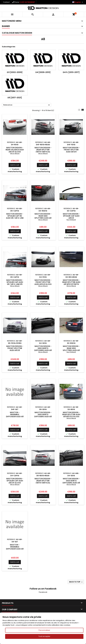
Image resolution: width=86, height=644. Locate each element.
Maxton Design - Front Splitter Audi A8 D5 (15, 348)
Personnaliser (44, 630)
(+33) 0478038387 (27, 2)
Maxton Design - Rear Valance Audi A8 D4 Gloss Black (15, 151)
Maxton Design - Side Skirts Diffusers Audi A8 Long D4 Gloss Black (71, 483)
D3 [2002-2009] (15, 72)
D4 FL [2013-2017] (71, 72)
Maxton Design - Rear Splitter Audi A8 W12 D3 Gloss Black (71, 415)
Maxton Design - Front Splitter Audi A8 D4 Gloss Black (43, 283)
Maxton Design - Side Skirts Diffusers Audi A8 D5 (43, 415)
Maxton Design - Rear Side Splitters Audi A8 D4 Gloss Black (43, 217)
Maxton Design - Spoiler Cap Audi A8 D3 (71, 216)
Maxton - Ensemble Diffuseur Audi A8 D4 (15, 548)
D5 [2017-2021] (15, 98)
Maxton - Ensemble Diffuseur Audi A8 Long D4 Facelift (15, 415)
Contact (6, 2)
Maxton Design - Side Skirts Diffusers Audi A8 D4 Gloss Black (43, 349)
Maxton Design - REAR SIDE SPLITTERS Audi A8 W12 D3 (71, 349)
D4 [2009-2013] (43, 72)
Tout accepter (44, 636)
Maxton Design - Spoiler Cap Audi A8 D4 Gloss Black (15, 482)
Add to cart (15, 165)
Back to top (76, 582)
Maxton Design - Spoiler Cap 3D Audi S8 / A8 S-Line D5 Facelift (15, 217)
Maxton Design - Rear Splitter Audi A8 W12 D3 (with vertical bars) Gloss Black (71, 284)
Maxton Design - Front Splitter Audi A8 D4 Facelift (71, 151)
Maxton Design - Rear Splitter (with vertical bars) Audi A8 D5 (43, 482)
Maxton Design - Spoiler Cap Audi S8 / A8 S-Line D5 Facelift (15, 283)
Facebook (43, 592)
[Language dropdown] (78, 2)
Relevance (27, 105)
